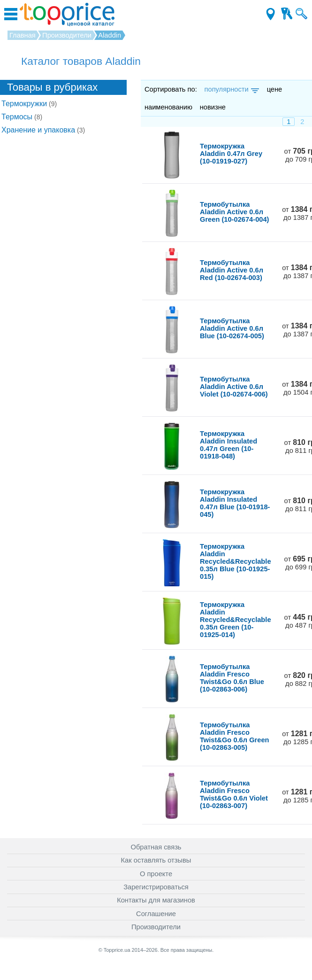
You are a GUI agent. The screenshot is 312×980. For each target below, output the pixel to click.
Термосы (22, 117)
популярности (231, 89)
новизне (213, 107)
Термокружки (29, 104)
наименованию (168, 107)
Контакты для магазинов (156, 900)
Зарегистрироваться (156, 887)
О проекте (156, 874)
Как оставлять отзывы (156, 860)
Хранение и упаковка (43, 130)
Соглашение (156, 914)
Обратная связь (156, 847)
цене (275, 89)
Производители (156, 927)
